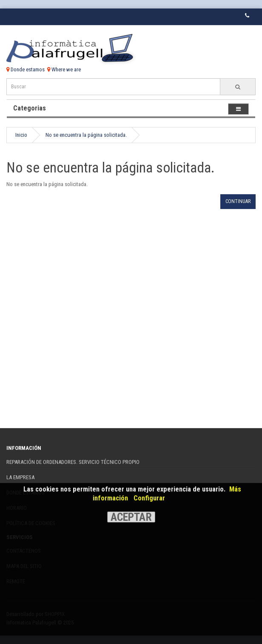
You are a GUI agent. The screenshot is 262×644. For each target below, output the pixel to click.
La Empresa (20, 477)
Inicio (21, 135)
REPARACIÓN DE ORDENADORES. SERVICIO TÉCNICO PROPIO (73, 462)
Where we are (64, 69)
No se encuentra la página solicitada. (86, 135)
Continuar (238, 201)
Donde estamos (26, 69)
